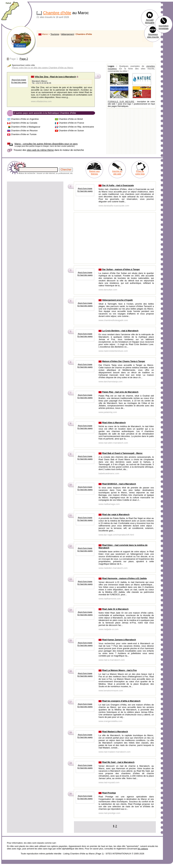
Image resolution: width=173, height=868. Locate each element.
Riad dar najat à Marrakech (116, 514)
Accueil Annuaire (150, 21)
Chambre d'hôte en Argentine (25, 119)
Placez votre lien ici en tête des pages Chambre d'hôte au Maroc (43, 68)
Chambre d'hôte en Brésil (71, 119)
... (39, 13)
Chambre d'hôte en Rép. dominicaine (76, 127)
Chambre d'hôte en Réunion (24, 131)
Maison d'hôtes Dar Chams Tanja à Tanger (124, 361)
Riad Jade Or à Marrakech (115, 609)
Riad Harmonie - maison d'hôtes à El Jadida (124, 578)
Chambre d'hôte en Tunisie (24, 134)
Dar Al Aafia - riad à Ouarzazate (118, 185)
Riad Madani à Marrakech (115, 732)
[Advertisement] (35, 205)
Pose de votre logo (140, 173)
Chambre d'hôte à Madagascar (26, 127)
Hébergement (67, 34)
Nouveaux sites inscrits (153, 36)
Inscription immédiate (164, 27)
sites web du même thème (40, 150)
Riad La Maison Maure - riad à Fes (120, 670)
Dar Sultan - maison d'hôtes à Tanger (121, 269)
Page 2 (24, 59)
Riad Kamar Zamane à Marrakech (119, 640)
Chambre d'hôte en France (71, 123)
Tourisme (55, 34)
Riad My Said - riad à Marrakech (118, 762)
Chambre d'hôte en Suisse (71, 131)
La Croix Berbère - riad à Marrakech (120, 331)
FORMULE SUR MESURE (121, 102)
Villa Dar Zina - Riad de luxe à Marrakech (55, 77)
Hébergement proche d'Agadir (118, 300)
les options (143, 849)
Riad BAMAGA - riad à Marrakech (119, 484)
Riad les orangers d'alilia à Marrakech (121, 701)
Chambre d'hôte (57, 13)
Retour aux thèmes (94, 173)
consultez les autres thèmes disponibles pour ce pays (46, 144)
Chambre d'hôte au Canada (24, 123)
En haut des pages (19, 82)
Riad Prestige (109, 793)
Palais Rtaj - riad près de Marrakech (120, 392)
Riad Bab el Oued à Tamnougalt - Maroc (122, 453)
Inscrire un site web (117, 173)
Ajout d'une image (19, 80)
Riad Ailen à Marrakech (114, 423)
